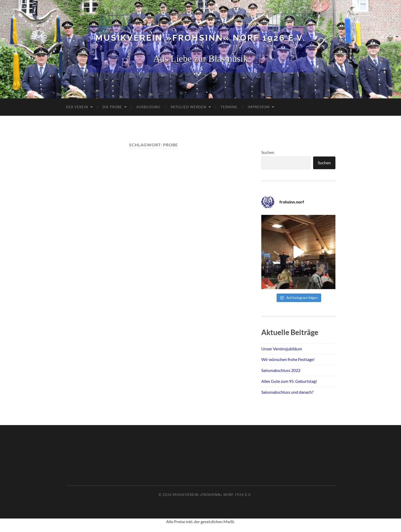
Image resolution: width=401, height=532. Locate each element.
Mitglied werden (189, 107)
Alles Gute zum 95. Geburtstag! (289, 381)
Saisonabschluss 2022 (281, 370)
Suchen (268, 152)
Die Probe (112, 107)
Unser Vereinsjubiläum (282, 349)
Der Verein (77, 107)
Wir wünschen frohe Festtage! (288, 359)
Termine (229, 107)
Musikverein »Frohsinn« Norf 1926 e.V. (201, 38)
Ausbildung (148, 107)
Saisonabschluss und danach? (287, 392)
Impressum (259, 107)
